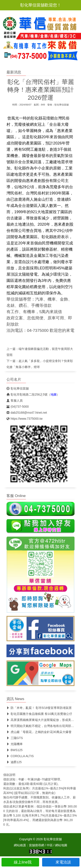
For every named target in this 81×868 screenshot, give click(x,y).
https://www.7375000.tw (25, 419)
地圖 (54, 394)
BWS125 (14, 750)
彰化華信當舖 (62, 105)
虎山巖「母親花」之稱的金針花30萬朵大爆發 (39, 732)
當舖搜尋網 (37, 845)
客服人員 (15, 401)
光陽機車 (15, 744)
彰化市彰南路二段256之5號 (27, 394)
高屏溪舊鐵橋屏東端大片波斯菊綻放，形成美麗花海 (43, 720)
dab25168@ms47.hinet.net (27, 413)
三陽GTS (15, 738)
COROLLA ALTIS (20, 756)
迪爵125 (14, 762)
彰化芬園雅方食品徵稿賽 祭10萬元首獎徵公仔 (39, 714)
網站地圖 (61, 845)
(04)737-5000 (18, 407)
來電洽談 (61, 862)
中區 (50, 845)
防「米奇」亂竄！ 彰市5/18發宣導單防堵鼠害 (39, 708)
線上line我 (20, 862)
